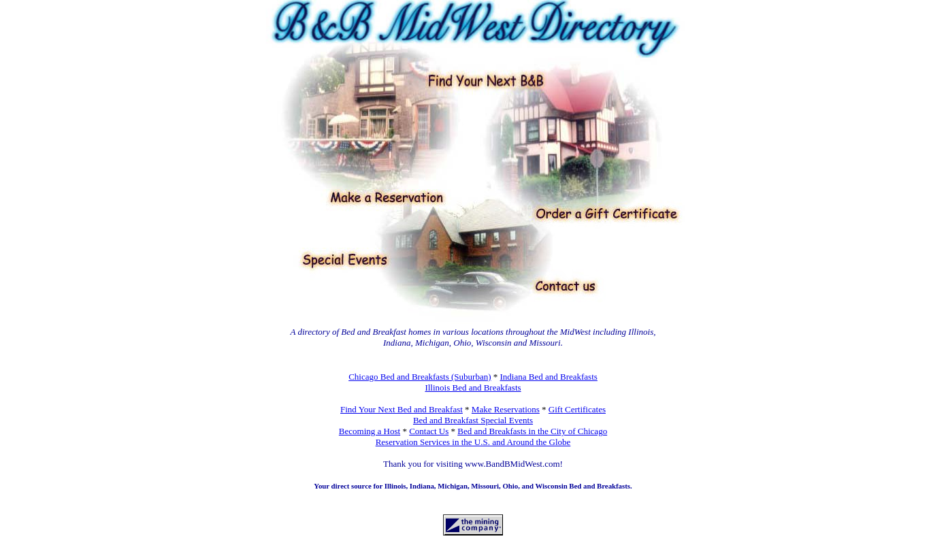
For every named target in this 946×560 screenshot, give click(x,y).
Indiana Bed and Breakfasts (549, 377)
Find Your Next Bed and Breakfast (402, 409)
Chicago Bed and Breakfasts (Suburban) (420, 377)
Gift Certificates (577, 409)
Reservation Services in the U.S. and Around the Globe (473, 442)
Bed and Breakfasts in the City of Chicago (532, 431)
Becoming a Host (370, 431)
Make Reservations (506, 409)
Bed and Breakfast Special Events (473, 420)
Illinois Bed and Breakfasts (473, 388)
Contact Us (429, 431)
